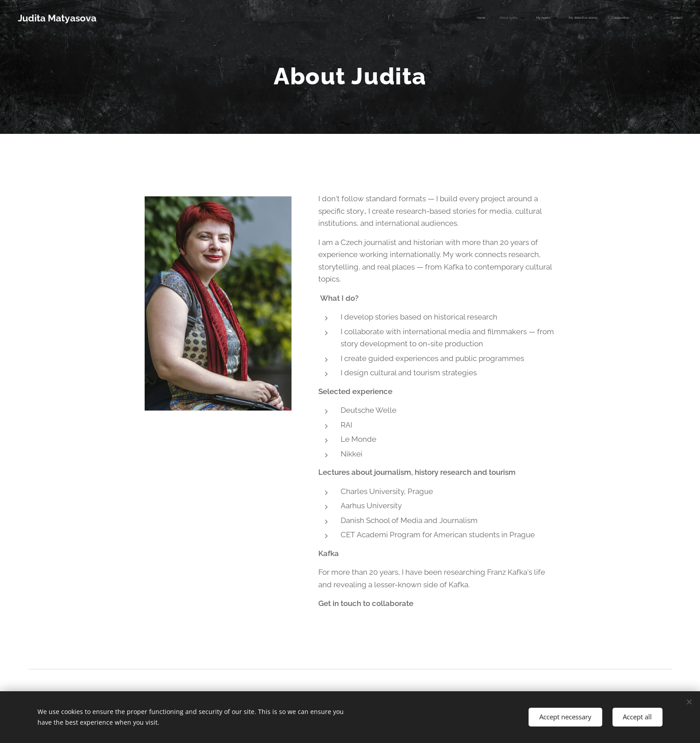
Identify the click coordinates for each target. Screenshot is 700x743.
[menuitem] (581, 18)
